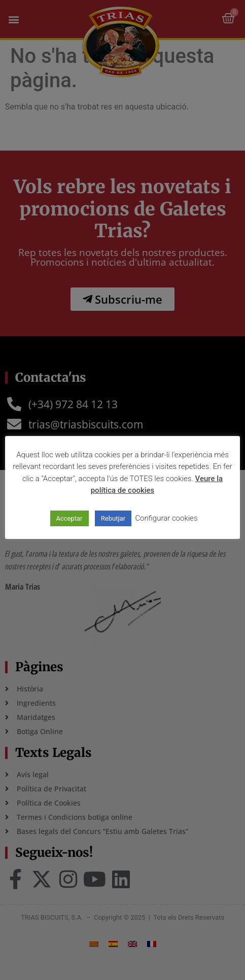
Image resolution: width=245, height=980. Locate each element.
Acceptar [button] (69, 518)
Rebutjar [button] (113, 518)
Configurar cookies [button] (166, 518)
